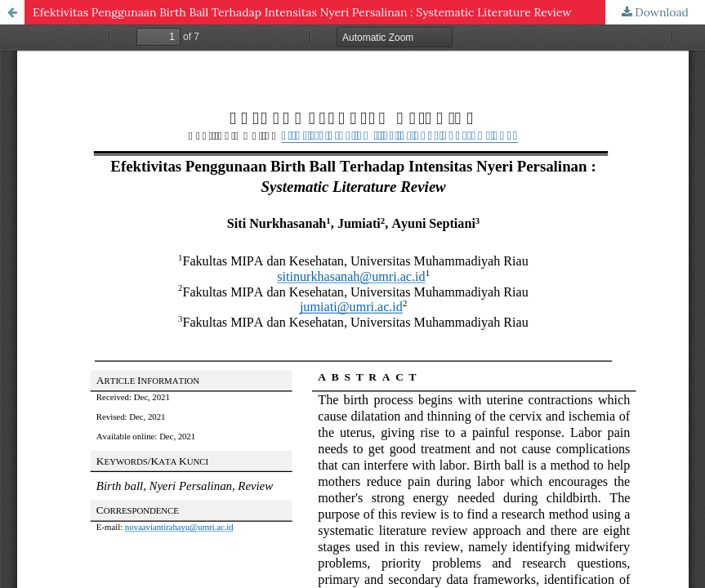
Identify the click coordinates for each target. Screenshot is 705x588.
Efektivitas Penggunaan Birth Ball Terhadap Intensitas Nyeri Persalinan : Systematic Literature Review (302, 12)
